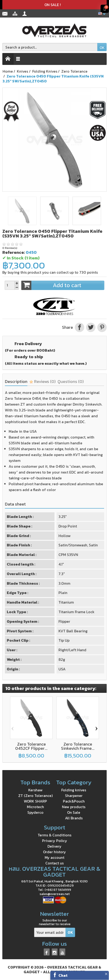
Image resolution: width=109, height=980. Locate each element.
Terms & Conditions (54, 835)
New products (74, 807)
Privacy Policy (55, 841)
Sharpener (74, 796)
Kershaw (35, 790)
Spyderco (35, 812)
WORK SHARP (35, 801)
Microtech (35, 807)
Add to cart (63, 285)
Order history (54, 852)
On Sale (74, 812)
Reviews (42, 381)
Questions (71, 381)
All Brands (74, 818)
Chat (63, 975)
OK (102, 48)
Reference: (14, 252)
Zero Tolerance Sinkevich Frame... (78, 746)
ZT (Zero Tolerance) (35, 796)
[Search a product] (50, 47)
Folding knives (74, 790)
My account (54, 857)
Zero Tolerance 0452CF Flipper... (31, 746)
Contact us (54, 863)
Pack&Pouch (74, 801)
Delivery (54, 846)
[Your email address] (50, 932)
